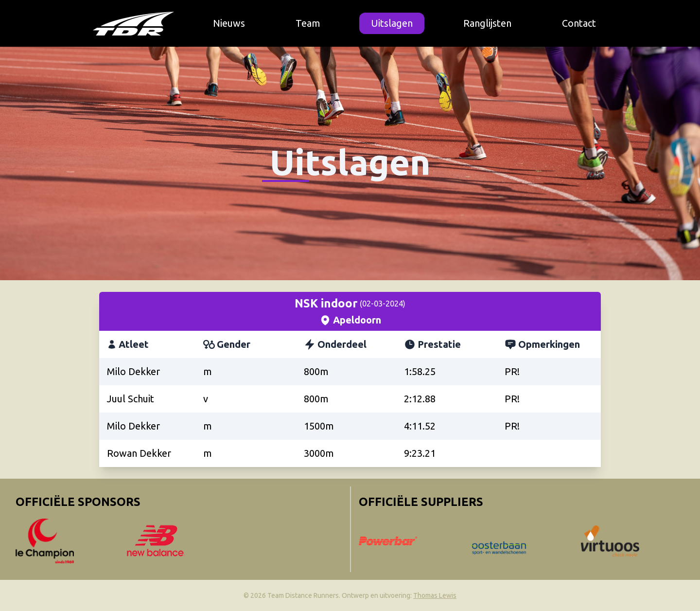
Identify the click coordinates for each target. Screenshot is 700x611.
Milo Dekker (133, 371)
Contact (579, 23)
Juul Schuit (131, 399)
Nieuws (229, 23)
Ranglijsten (487, 23)
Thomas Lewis (435, 595)
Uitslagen (392, 23)
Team (308, 23)
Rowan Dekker (139, 453)
